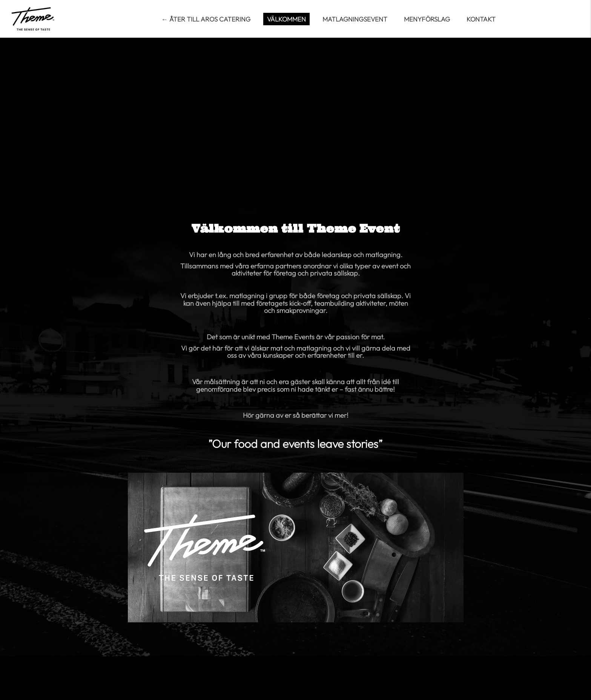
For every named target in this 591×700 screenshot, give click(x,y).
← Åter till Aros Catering (206, 19)
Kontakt (481, 19)
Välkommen (286, 19)
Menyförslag (427, 19)
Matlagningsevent (355, 19)
